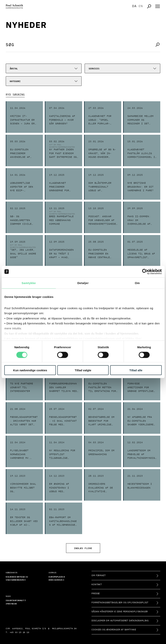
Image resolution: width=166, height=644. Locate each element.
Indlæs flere (83, 548)
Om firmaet (99, 575)
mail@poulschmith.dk (64, 629)
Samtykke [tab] (29, 283)
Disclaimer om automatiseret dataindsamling (120, 621)
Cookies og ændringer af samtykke (114, 630)
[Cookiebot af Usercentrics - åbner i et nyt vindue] (145, 272)
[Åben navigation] (158, 6)
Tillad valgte (83, 370)
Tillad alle (136, 370)
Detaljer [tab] (83, 283)
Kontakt (97, 585)
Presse (96, 594)
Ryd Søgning (15, 95)
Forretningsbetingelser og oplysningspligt (120, 603)
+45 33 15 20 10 (20, 632)
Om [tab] (137, 283)
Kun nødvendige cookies (30, 370)
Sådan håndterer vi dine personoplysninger (120, 612)
